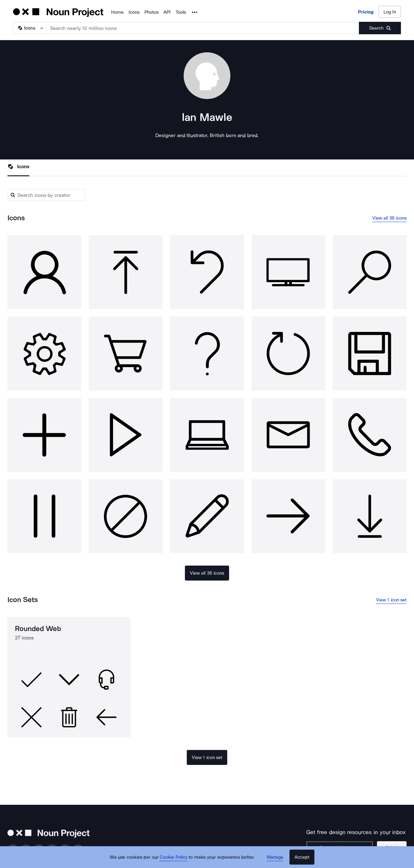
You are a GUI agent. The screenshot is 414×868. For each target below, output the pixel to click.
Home (117, 12)
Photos (151, 12)
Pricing (366, 12)
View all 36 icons (390, 218)
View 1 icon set (391, 600)
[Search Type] (30, 28)
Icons (134, 12)
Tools (181, 12)
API (167, 12)
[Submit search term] (380, 28)
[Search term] (203, 28)
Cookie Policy (174, 857)
